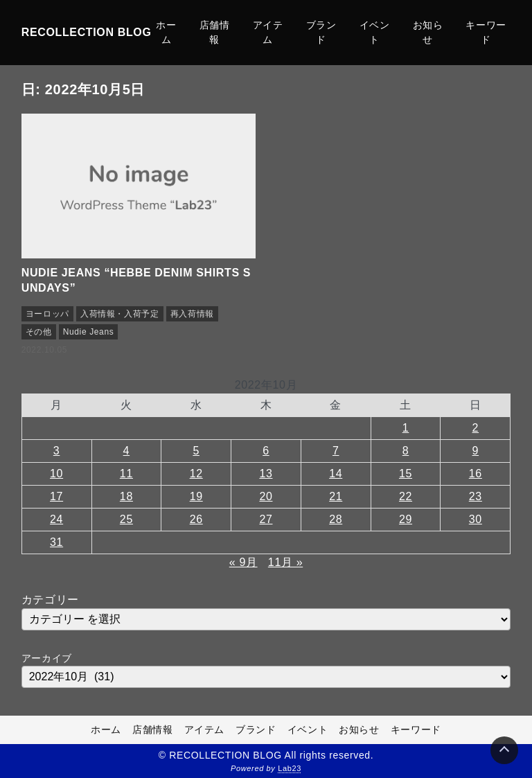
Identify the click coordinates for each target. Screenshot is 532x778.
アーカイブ (47, 658)
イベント (375, 32)
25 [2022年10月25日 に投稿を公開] (126, 519)
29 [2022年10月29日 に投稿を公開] (406, 519)
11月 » (285, 562)
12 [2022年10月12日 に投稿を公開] (196, 474)
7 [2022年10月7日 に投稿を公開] (336, 451)
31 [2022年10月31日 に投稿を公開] (56, 542)
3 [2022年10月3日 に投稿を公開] (57, 451)
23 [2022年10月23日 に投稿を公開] (476, 496)
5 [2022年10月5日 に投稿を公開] (196, 451)
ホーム (166, 32)
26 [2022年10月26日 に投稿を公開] (196, 519)
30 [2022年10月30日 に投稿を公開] (476, 519)
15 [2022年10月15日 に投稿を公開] (406, 474)
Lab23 (290, 768)
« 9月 (243, 562)
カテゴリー (50, 600)
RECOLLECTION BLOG (87, 32)
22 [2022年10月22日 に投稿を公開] (406, 496)
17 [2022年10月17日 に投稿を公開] (56, 496)
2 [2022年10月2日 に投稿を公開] (476, 428)
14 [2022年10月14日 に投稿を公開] (336, 474)
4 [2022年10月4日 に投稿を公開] (127, 451)
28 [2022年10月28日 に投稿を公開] (336, 519)
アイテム (268, 32)
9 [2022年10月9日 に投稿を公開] (476, 451)
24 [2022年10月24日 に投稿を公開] (56, 519)
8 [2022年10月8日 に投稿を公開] (406, 451)
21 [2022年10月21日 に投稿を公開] (336, 496)
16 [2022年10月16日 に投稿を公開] (476, 474)
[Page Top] (504, 750)
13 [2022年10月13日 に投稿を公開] (266, 474)
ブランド (321, 32)
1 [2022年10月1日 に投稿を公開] (406, 428)
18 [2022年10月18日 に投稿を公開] (126, 496)
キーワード (486, 32)
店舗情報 (215, 32)
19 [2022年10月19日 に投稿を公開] (196, 496)
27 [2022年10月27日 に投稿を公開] (266, 519)
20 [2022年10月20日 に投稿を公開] (266, 496)
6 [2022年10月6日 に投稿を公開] (266, 451)
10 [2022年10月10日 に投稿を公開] (56, 474)
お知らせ (428, 32)
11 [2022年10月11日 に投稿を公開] (126, 474)
